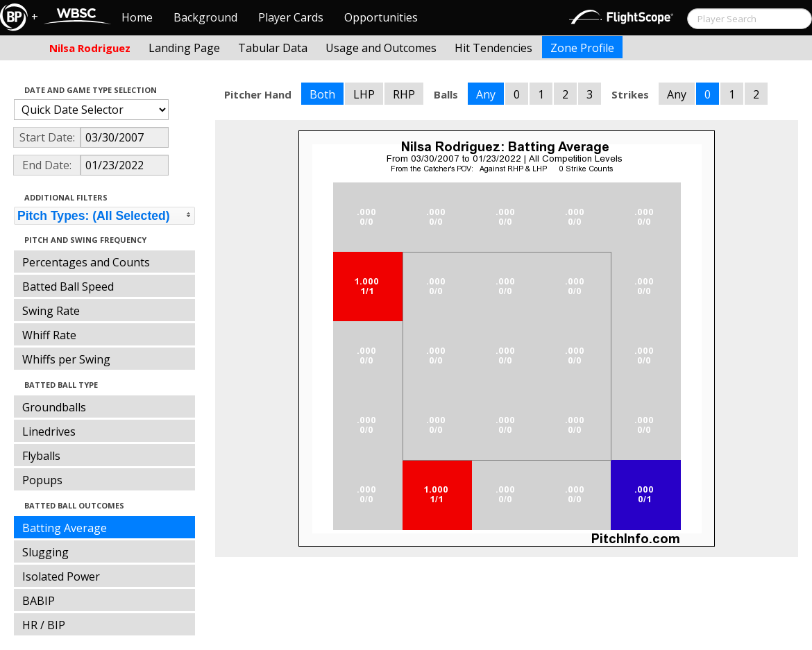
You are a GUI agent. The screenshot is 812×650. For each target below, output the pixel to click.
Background (205, 17)
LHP (364, 94)
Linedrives (49, 431)
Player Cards (291, 17)
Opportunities (381, 17)
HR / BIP (44, 625)
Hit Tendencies (493, 48)
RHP (404, 94)
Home (137, 17)
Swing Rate (51, 311)
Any (486, 94)
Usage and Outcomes (381, 48)
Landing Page (184, 48)
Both (322, 94)
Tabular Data (273, 48)
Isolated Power (61, 576)
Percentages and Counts (86, 262)
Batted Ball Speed (68, 286)
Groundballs (54, 407)
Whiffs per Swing (66, 359)
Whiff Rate (49, 335)
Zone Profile (582, 48)
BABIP (39, 601)
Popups (42, 480)
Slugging (45, 552)
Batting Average (65, 528)
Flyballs (41, 456)
